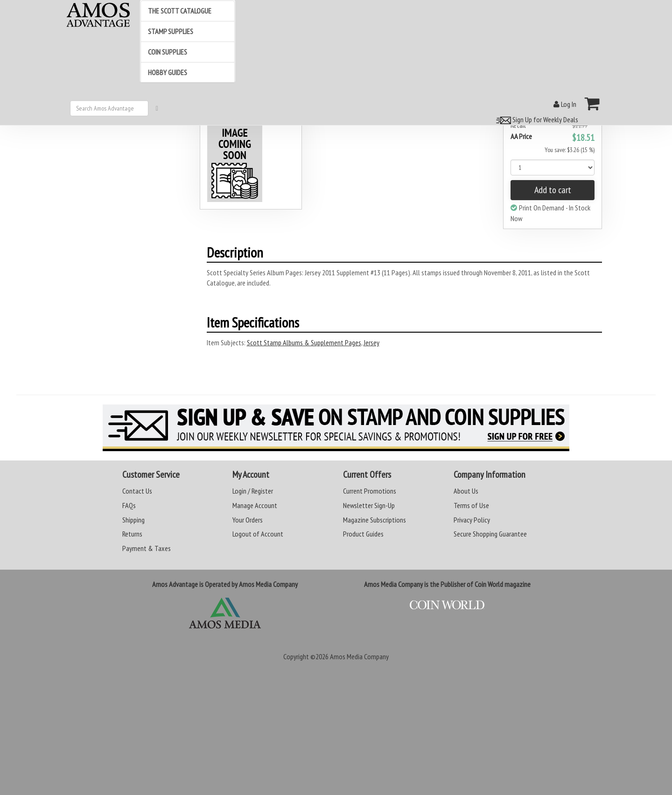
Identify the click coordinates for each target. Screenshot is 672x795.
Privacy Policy (472, 520)
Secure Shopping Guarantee (490, 534)
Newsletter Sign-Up (369, 505)
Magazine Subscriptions (374, 520)
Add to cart (553, 190)
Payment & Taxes (147, 548)
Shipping (133, 520)
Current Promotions (370, 491)
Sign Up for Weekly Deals (536, 119)
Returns (132, 534)
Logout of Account (258, 534)
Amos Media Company (359, 656)
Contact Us (137, 491)
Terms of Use (471, 505)
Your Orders (248, 520)
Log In (565, 104)
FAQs (129, 505)
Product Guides (363, 534)
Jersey (371, 342)
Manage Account (255, 505)
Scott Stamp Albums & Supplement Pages (304, 342)
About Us (466, 491)
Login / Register (253, 491)
